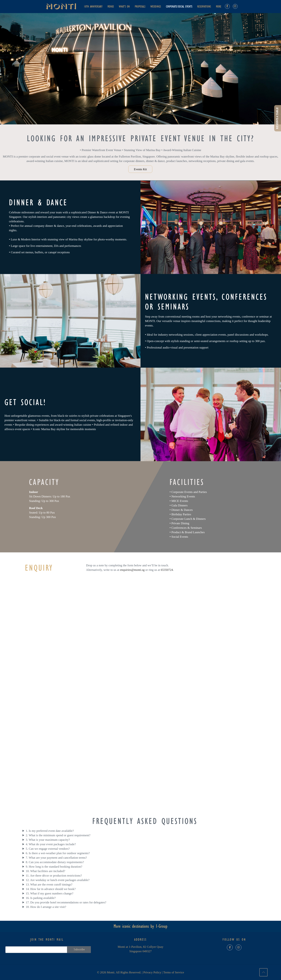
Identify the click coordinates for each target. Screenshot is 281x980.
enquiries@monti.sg (132, 570)
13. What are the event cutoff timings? (49, 885)
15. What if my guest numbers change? (49, 893)
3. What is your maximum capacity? (48, 840)
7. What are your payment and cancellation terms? (56, 858)
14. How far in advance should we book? (51, 889)
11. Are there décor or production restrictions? (54, 876)
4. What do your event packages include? (51, 844)
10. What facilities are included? (45, 871)
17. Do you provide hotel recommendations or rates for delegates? (66, 902)
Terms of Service (174, 972)
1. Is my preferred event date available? (50, 831)
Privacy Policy (152, 972)
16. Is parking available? (41, 898)
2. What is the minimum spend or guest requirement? (58, 835)
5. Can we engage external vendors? (48, 849)
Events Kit (140, 169)
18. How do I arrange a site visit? (46, 907)
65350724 (167, 570)
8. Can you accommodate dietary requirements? (55, 862)
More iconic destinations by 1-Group (140, 926)
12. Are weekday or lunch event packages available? (58, 880)
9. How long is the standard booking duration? (54, 867)
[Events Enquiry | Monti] (143, 696)
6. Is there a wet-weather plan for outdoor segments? (58, 853)
